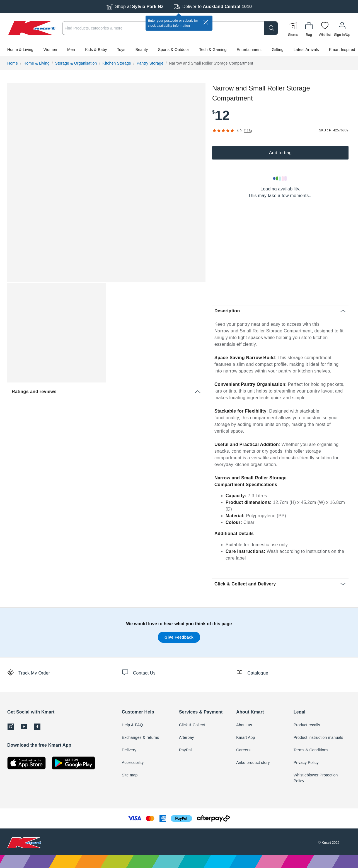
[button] (179, 50)
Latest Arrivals (306, 50)
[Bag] (309, 28)
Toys (121, 50)
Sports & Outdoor (174, 50)
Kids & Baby (96, 50)
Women (50, 50)
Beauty (142, 50)
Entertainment (249, 50)
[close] (206, 22)
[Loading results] (280, 178)
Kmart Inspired (342, 50)
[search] (271, 28)
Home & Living (20, 50)
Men (71, 50)
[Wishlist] (325, 28)
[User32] (342, 28)
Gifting (278, 50)
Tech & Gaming (213, 50)
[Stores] (293, 28)
